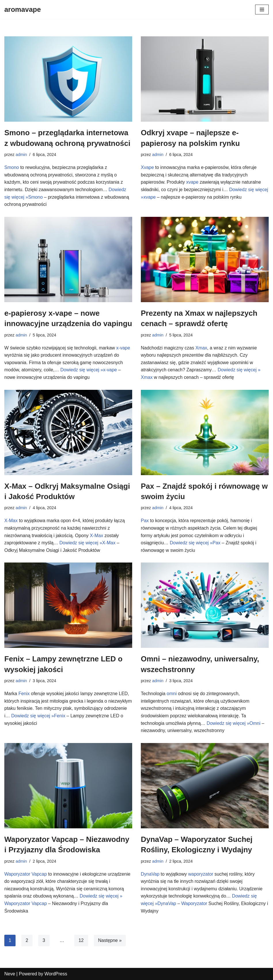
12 (81, 940)
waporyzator (201, 874)
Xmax (201, 348)
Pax (145, 521)
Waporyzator (17, 874)
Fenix (24, 694)
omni (172, 694)
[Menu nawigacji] (262, 10)
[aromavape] (23, 10)
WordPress (56, 974)
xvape (192, 182)
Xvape (147, 167)
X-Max (11, 521)
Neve (10, 974)
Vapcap (39, 874)
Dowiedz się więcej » (82, 370)
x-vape (123, 348)
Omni (255, 723)
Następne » (110, 940)
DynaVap (150, 874)
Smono (12, 167)
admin (21, 155)
